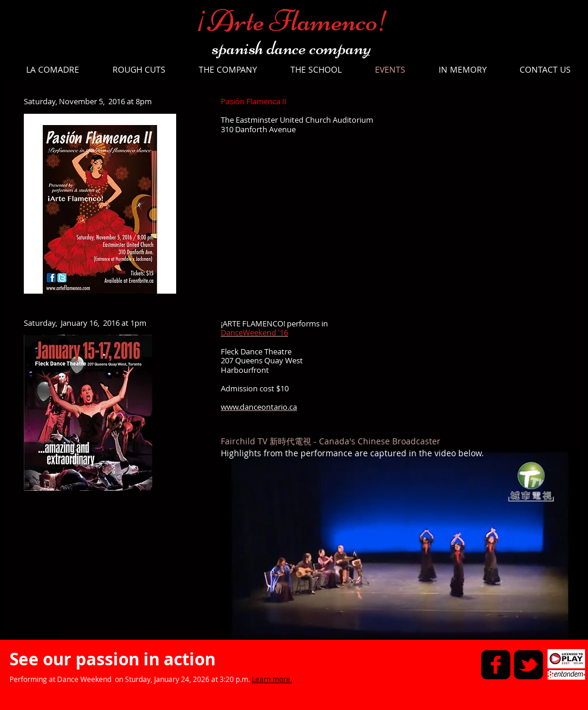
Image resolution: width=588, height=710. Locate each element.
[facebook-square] (496, 665)
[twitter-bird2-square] (528, 665)
